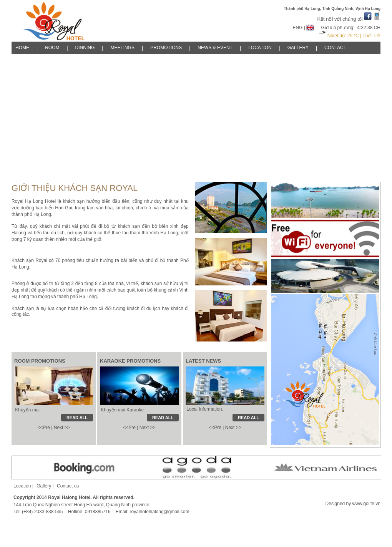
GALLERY (298, 48)
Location (22, 486)
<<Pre (44, 428)
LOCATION (260, 48)
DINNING (85, 48)
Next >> (62, 428)
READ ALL (248, 418)
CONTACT (335, 48)
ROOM (52, 48)
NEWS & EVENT (215, 48)
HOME (22, 48)
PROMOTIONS (166, 48)
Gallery (44, 486)
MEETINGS (122, 48)
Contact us (68, 486)
